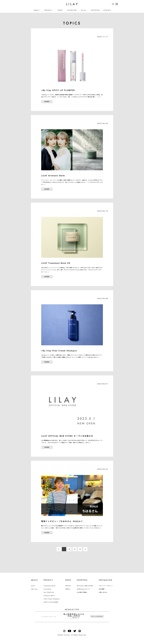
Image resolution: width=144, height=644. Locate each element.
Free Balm (47, 589)
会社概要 (102, 589)
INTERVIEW (72, 10)
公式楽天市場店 (82, 592)
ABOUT (37, 10)
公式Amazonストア (83, 589)
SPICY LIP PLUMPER (51, 602)
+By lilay (34, 589)
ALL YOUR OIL (49, 592)
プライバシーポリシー (106, 586)
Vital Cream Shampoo (52, 599)
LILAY (33, 586)
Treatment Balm (50, 586)
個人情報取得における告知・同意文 (74, 615)
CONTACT (107, 10)
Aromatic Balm (49, 596)
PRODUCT (49, 10)
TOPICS (68, 586)
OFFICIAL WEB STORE (85, 586)
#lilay (84, 10)
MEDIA (68, 589)
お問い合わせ (103, 592)
